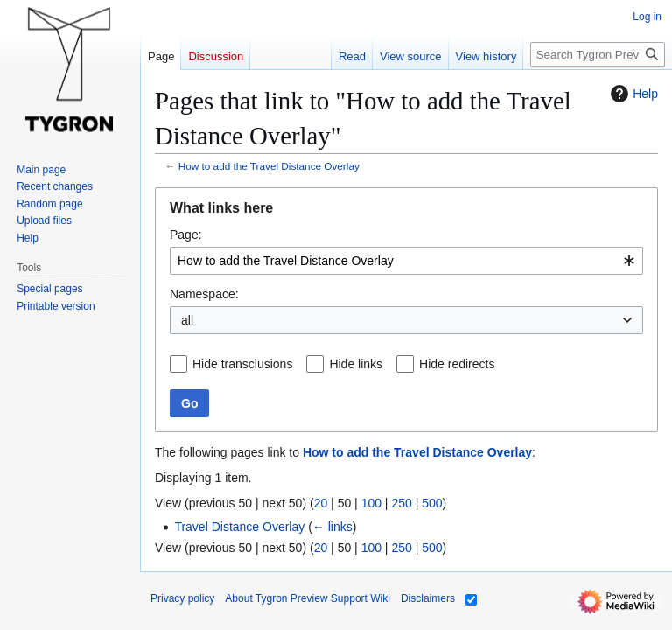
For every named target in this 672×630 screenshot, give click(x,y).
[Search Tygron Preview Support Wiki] (598, 55)
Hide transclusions (242, 364)
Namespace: (204, 294)
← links (332, 527)
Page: (186, 234)
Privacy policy (182, 598)
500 (432, 503)
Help (632, 94)
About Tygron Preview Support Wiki (308, 598)
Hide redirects (457, 364)
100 (371, 503)
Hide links (356, 364)
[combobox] (406, 261)
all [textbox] (187, 320)
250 (401, 503)
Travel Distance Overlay (239, 527)
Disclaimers (428, 598)
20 (321, 503)
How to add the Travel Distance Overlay (269, 166)
